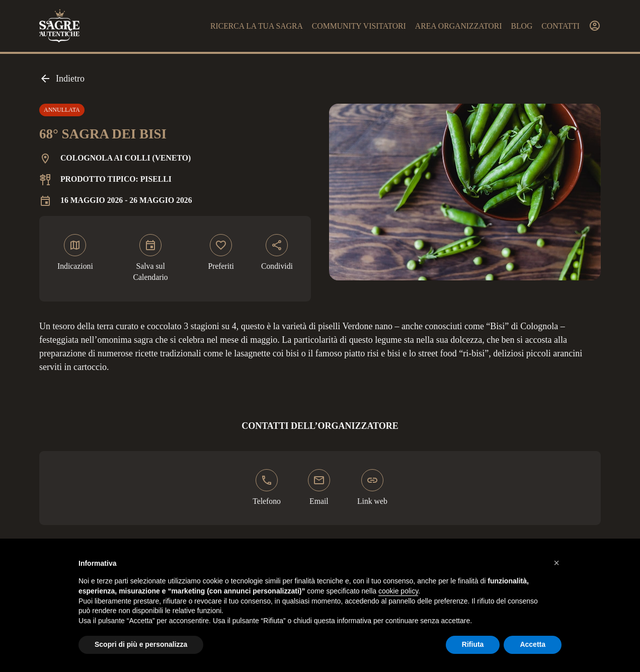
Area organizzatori (459, 26)
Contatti (561, 26)
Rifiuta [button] (473, 644)
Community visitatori (359, 26)
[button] (556, 563)
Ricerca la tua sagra (257, 26)
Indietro (62, 79)
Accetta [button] (533, 644)
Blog (522, 26)
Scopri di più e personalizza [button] (141, 644)
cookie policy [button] (398, 591)
